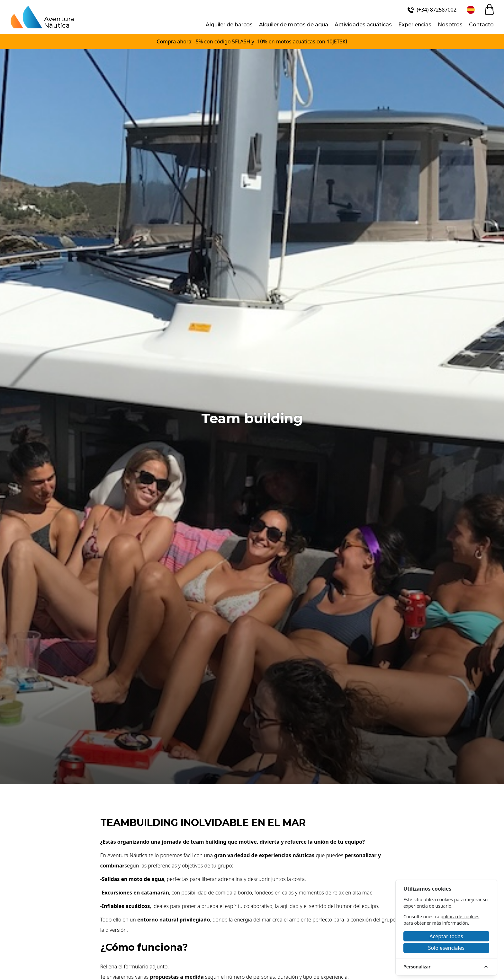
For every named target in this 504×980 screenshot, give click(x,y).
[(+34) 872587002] (431, 10)
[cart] (489, 9)
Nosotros (450, 25)
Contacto (481, 25)
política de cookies (460, 916)
